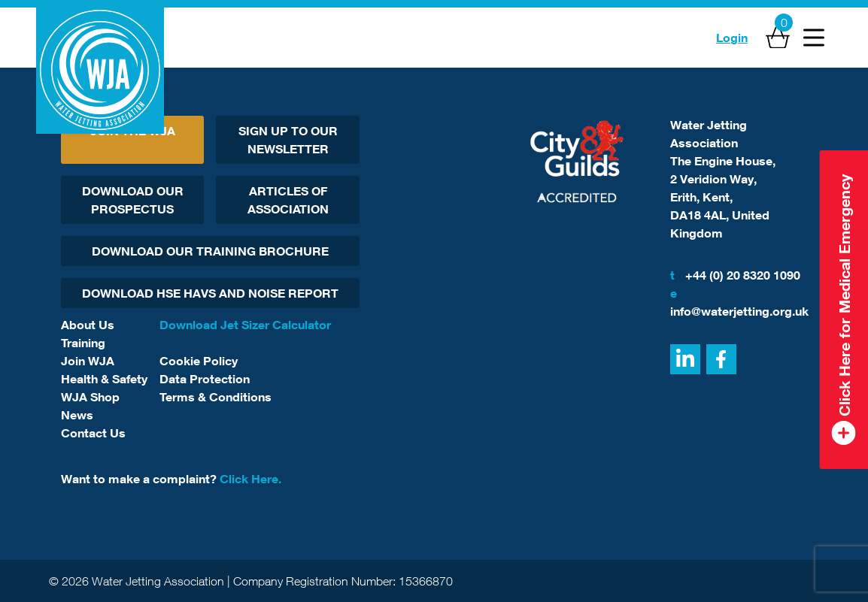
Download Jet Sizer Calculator (245, 325)
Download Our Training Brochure (210, 251)
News (77, 415)
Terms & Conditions (215, 397)
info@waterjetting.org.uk (739, 301)
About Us (88, 325)
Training (83, 343)
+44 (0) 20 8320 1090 (735, 275)
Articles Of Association (288, 200)
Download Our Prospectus (133, 200)
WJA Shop (90, 397)
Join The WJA (133, 131)
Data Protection (205, 379)
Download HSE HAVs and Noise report (210, 293)
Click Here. (250, 479)
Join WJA (88, 361)
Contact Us (93, 433)
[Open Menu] (814, 38)
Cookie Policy (199, 361)
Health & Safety (104, 379)
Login (732, 38)
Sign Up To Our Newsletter (288, 140)
